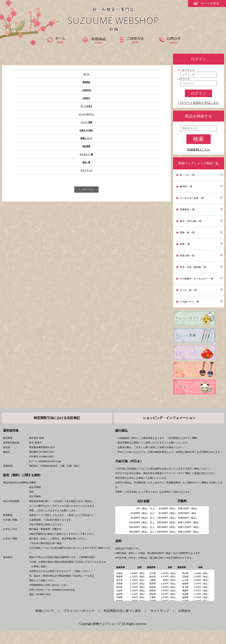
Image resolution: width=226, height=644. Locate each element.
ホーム (86, 74)
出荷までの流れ (86, 130)
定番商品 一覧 (188, 208)
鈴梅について (86, 138)
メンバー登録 (86, 122)
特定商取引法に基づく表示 (122, 624)
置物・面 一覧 (188, 230)
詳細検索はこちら (198, 150)
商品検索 (86, 146)
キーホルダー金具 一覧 (193, 197)
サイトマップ (86, 170)
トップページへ (86, 190)
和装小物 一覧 (188, 252)
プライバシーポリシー (79, 624)
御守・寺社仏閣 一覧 (192, 219)
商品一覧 (86, 162)
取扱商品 (86, 82)
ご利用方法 (86, 90)
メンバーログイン (86, 114)
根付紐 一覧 (187, 186)
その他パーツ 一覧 (190, 296)
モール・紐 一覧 (189, 285)
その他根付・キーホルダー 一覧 (197, 274)
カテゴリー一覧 (86, 154)
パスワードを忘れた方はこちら (198, 103)
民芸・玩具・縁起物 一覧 (194, 263)
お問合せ (86, 98)
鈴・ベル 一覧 (188, 175)
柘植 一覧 (186, 241)
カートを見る (210, 3)
